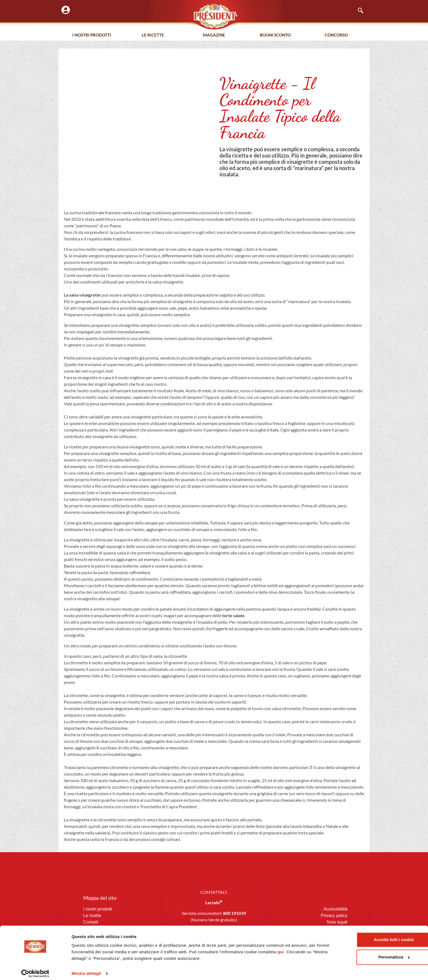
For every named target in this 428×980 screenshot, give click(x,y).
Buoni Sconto (275, 35)
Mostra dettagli (86, 969)
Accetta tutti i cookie (369, 935)
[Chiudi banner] (420, 930)
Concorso (336, 35)
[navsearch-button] (358, 11)
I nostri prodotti (92, 35)
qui (295, 948)
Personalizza (369, 953)
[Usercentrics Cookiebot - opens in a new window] (35, 969)
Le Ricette (153, 35)
